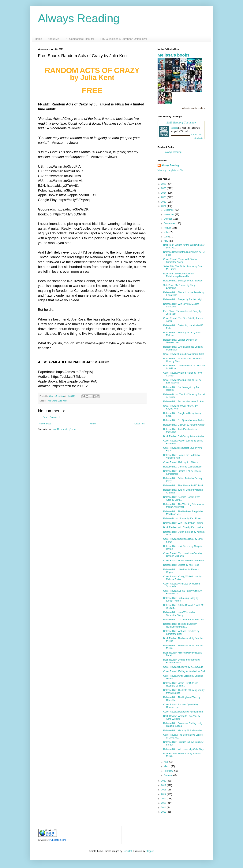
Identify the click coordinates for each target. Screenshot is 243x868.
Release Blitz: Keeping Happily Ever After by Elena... (181, 498)
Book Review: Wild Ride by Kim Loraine (183, 527)
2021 (164, 206)
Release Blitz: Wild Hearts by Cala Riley (183, 749)
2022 (164, 202)
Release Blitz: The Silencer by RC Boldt (183, 485)
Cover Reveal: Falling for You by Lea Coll (184, 671)
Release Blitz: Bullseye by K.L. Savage (183, 281)
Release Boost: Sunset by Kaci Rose (182, 518)
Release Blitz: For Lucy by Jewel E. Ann (183, 401)
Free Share (52, 401)
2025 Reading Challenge (181, 122)
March (167, 766)
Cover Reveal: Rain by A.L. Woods (181, 462)
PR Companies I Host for (79, 39)
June (167, 237)
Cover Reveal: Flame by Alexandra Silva (184, 354)
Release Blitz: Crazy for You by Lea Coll (183, 620)
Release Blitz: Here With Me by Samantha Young (179, 614)
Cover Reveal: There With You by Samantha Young (180, 261)
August (168, 228)
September (170, 223)
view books (199, 138)
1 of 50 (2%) (197, 135)
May (166, 241)
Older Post (140, 424)
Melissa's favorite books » (193, 108)
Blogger (150, 851)
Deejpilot (127, 851)
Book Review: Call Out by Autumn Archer (184, 436)
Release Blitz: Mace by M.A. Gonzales (183, 731)
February (169, 771)
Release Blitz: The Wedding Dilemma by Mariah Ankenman (184, 506)
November (169, 214)
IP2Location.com (57, 840)
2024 (164, 193)
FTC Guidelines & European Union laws (123, 39)
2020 (164, 781)
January (168, 775)
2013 (164, 812)
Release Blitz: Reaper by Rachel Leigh (183, 299)
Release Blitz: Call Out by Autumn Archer (184, 425)
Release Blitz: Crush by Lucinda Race (182, 467)
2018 (164, 790)
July (166, 232)
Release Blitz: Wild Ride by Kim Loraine (183, 523)
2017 (164, 794)
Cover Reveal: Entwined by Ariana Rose (183, 561)
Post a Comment (51, 417)
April (166, 762)
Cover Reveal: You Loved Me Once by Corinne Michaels (183, 555)
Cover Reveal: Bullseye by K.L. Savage (183, 667)
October (168, 219)
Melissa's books (174, 55)
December (169, 210)
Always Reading (79, 18)
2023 (164, 197)
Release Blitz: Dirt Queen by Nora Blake (183, 420)
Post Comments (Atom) (64, 429)
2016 (164, 799)
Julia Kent (63, 401)
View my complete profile (170, 170)
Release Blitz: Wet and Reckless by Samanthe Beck (181, 632)
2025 (164, 188)
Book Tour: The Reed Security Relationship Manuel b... (178, 275)
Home (38, 39)
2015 (164, 803)
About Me (53, 39)
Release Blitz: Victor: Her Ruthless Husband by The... (181, 684)
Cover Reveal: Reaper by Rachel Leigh (183, 712)
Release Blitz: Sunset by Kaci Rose (181, 565)
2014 (164, 808)
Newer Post (45, 424)
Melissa (174, 128)
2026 (164, 184)
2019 (164, 785)
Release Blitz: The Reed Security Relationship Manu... (180, 625)
